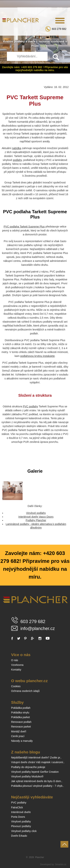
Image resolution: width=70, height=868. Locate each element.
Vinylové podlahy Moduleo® (27, 776)
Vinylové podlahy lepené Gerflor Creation (35, 772)
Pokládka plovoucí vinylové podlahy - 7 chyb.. (37, 786)
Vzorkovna (17, 665)
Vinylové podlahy (36, 513)
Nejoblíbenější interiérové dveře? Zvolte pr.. (36, 758)
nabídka (17, 148)
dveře (32, 41)
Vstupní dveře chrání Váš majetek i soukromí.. (38, 762)
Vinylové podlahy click (24, 831)
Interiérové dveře (21, 812)
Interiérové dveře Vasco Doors (36, 517)
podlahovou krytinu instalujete (37, 356)
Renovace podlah (21, 722)
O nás (14, 660)
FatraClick (17, 807)
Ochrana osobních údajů (25, 691)
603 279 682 (59, 29)
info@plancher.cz (38, 628)
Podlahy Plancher (36, 520)
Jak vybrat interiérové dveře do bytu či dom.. (37, 781)
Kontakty (16, 670)
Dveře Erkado (19, 836)
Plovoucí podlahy (21, 826)
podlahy (19, 41)
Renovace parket (21, 727)
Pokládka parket (20, 717)
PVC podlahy (30, 406)
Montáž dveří (19, 731)
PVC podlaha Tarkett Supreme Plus (24, 227)
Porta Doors (18, 817)
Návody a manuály (22, 741)
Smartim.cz (61, 864)
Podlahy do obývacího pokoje (28, 767)
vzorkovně (57, 41)
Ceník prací (18, 736)
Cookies (16, 686)
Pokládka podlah (21, 708)
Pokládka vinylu (20, 713)
